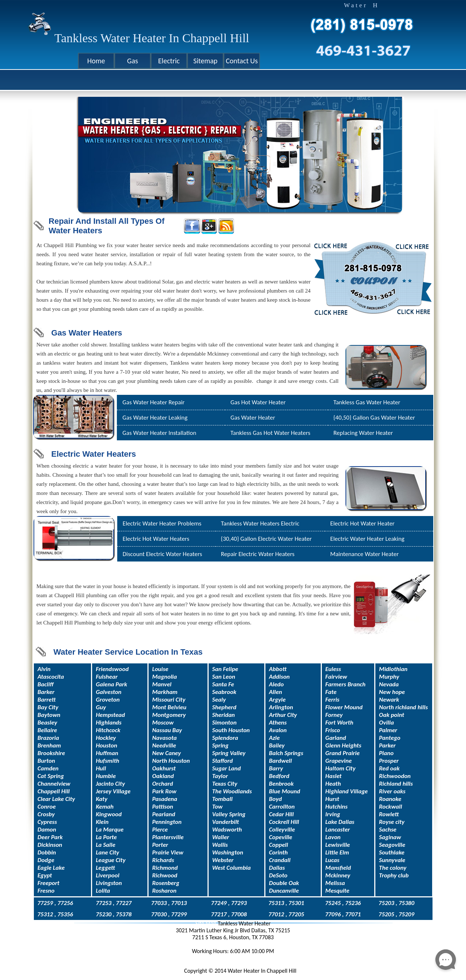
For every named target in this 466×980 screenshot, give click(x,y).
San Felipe (225, 669)
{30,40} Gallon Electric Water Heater (266, 539)
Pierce (160, 830)
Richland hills (396, 784)
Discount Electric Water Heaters (162, 554)
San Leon (224, 677)
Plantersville (168, 837)
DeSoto (278, 875)
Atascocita (51, 677)
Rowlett (389, 814)
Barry (276, 768)
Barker (46, 692)
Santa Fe (223, 684)
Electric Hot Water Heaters (156, 539)
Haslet (334, 776)
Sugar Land (227, 768)
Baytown (49, 715)
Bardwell (281, 761)
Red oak (389, 768)
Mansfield (338, 868)
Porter (160, 845)
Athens (278, 723)
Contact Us (242, 61)
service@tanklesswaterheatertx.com (233, 958)
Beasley (47, 723)
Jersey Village (113, 791)
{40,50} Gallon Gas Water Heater (374, 418)
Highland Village (347, 791)
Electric (169, 61)
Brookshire (51, 753)
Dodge (46, 860)
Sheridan (224, 715)
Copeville (281, 837)
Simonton (224, 723)
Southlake (392, 852)
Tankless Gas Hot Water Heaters (270, 433)
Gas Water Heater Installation (159, 433)
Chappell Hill (54, 791)
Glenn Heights (343, 745)
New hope (392, 692)
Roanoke (390, 799)
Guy (101, 707)
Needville (164, 745)
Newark (389, 700)
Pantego (390, 738)
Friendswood (112, 669)
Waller (221, 837)
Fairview (336, 677)
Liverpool (108, 875)
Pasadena (165, 799)
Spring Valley (229, 753)
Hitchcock (108, 730)
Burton (46, 761)
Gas (133, 61)
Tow (218, 807)
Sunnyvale (392, 860)
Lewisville (338, 845)
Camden (48, 768)
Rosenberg (166, 883)
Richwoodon (395, 776)
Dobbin (47, 852)
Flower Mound (344, 707)
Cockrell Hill (284, 822)
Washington (228, 852)
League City (111, 860)
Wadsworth (227, 830)
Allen (276, 692)
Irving (333, 814)
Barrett (47, 700)
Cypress (47, 822)
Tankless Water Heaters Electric (260, 523)
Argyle (277, 700)
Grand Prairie (343, 753)
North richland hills (403, 707)
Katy (102, 799)
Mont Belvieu (169, 707)
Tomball (222, 799)
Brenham (49, 745)
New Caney (167, 753)
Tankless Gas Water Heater (367, 402)
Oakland (163, 776)
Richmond (165, 868)
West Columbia (232, 868)
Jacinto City (110, 784)
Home (96, 61)
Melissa (335, 883)
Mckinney (338, 875)
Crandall (280, 860)
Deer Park (50, 837)
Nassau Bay (167, 730)
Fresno (46, 891)
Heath (333, 784)
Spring (220, 745)
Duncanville (284, 891)
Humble (106, 776)
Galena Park (111, 684)
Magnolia (165, 677)
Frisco (333, 730)
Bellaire (47, 730)
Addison (279, 677)
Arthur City (283, 715)
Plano (386, 753)
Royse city (392, 822)
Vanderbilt (226, 822)
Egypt (45, 875)
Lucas (333, 860)
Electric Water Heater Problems (162, 523)
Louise (160, 669)
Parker (387, 745)
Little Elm (337, 852)
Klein (102, 822)
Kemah (105, 807)
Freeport (48, 883)
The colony (393, 868)
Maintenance (347, 554)
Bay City (48, 707)
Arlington (281, 707)
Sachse (388, 830)
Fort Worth (339, 723)
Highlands (109, 723)
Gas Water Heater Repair (153, 402)
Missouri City (169, 700)
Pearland (164, 814)
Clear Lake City (56, 799)
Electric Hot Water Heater (362, 523)
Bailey (277, 745)
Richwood (165, 875)
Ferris (333, 700)
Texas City (225, 784)
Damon (47, 830)
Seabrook (224, 692)
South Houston (231, 730)
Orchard (163, 784)
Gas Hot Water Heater (258, 402)
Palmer (388, 730)
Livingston (109, 883)
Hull (101, 768)
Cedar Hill (281, 814)
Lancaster (338, 830)
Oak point (392, 715)
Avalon (278, 730)
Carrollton (282, 807)
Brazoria (48, 738)
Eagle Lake (51, 868)
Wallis (220, 845)
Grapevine (339, 761)
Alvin (44, 669)
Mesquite (337, 891)
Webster (223, 860)
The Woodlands (232, 791)
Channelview (54, 784)
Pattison (163, 807)
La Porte (106, 837)
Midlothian (393, 669)
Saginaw (390, 837)
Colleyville (282, 830)
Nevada (389, 684)
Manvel (162, 684)
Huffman (107, 753)
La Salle (106, 845)
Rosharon (164, 891)
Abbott (278, 669)
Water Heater (381, 554)
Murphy (389, 677)
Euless (333, 669)
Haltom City (341, 768)
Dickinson (50, 845)
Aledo (277, 684)
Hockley (106, 738)
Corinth (279, 852)
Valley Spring (229, 814)
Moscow (163, 723)
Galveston (108, 692)
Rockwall (390, 807)
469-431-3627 (233, 944)
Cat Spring (51, 776)
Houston (106, 745)
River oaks (392, 791)
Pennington (167, 822)
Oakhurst (164, 768)
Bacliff (46, 684)
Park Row (164, 791)
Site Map (207, 923)
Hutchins (337, 807)
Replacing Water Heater (363, 433)
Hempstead (110, 715)
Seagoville (392, 845)
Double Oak (284, 883)
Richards (163, 860)
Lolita (103, 891)
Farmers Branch (346, 684)
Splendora (225, 738)
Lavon (333, 837)
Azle (275, 738)
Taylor (220, 776)
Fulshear (107, 677)
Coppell (279, 845)
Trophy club (394, 875)
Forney (334, 715)
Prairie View (168, 852)
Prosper (389, 761)
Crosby (46, 814)
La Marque (110, 830)
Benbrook (281, 784)
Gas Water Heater (253, 418)
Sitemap (205, 61)
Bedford (279, 776)
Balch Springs (286, 753)
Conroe (47, 807)
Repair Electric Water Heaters (258, 554)
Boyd (275, 799)
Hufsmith (107, 761)
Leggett (105, 868)
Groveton (108, 700)
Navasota (164, 738)
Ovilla (386, 723)
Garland (336, 738)
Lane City (107, 852)
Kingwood (109, 814)
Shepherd (224, 707)
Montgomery (169, 715)
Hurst (332, 799)
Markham (165, 692)
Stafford (223, 761)
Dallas (277, 868)
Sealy (219, 700)
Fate (331, 692)
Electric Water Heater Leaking (367, 539)
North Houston (171, 761)
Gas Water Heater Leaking (155, 418)
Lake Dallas (340, 822)
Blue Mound (285, 791)
